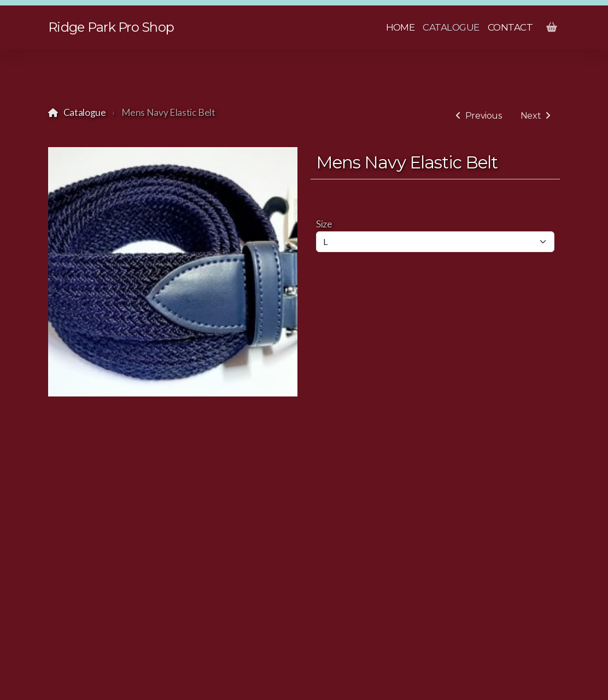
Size (324, 224)
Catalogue (85, 112)
